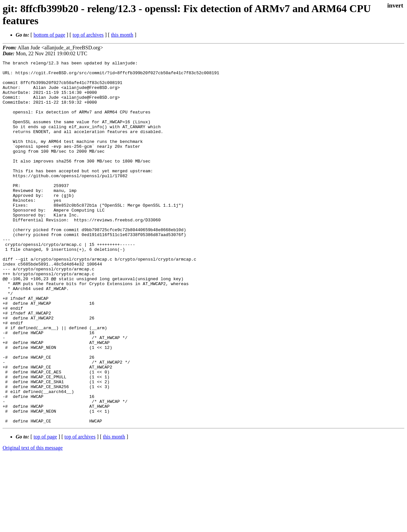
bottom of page (49, 35)
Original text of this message (33, 520)
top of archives (88, 35)
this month (122, 35)
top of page (45, 509)
